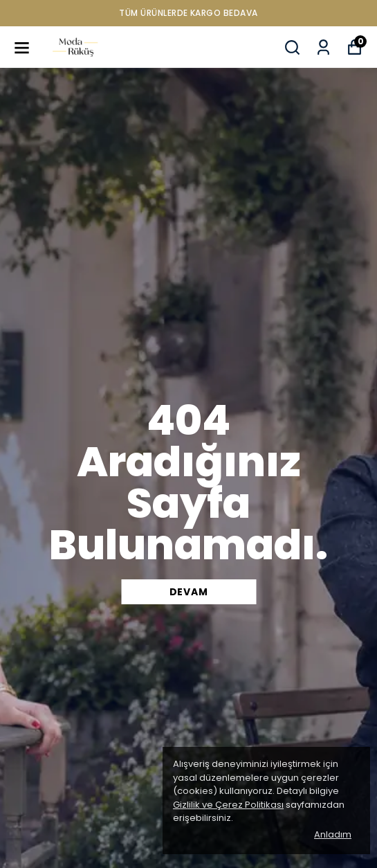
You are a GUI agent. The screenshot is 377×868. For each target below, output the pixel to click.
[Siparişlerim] (323, 47)
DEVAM (189, 592)
